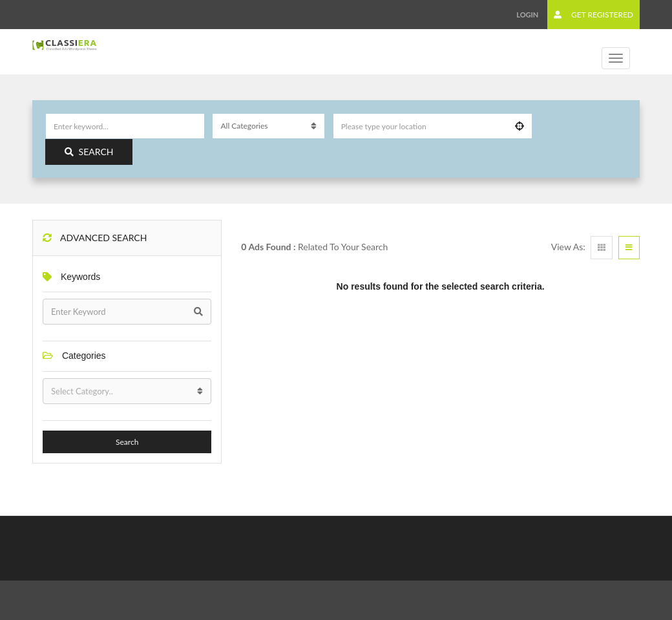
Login (527, 15)
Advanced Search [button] (95, 238)
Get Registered (593, 15)
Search (89, 152)
